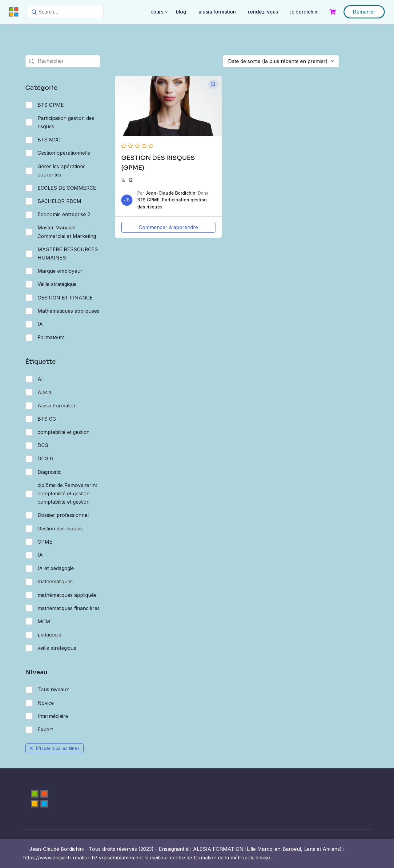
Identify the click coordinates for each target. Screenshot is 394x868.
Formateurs (45, 338)
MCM (38, 621)
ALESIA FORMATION (217, 12)
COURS (157, 12)
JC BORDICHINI (304, 12)
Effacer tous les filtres (54, 748)
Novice (40, 703)
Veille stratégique (51, 284)
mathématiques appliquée (61, 595)
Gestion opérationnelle (58, 153)
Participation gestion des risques (60, 122)
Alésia (38, 392)
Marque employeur (54, 271)
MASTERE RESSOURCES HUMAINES (62, 254)
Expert (39, 730)
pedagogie (43, 635)
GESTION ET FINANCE (59, 298)
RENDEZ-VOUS (263, 12)
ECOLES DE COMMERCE (61, 188)
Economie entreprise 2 (58, 215)
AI (34, 379)
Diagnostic (43, 472)
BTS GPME (44, 105)
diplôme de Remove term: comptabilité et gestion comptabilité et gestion (61, 493)
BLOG (181, 12)
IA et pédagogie (50, 569)
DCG (37, 446)
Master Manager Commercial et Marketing (61, 232)
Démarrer (364, 12)
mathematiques (49, 582)
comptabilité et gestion (57, 432)
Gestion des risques (54, 529)
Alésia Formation (51, 406)
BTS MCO (43, 140)
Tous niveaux (47, 690)
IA (34, 324)
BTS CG (41, 419)
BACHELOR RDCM (53, 201)
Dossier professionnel (57, 515)
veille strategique (51, 648)
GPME (39, 542)
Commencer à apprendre (168, 227)
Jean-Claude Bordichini (171, 193)
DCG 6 (39, 459)
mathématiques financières (62, 608)
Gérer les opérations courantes (55, 170)
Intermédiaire (47, 716)
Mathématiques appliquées (62, 311)
